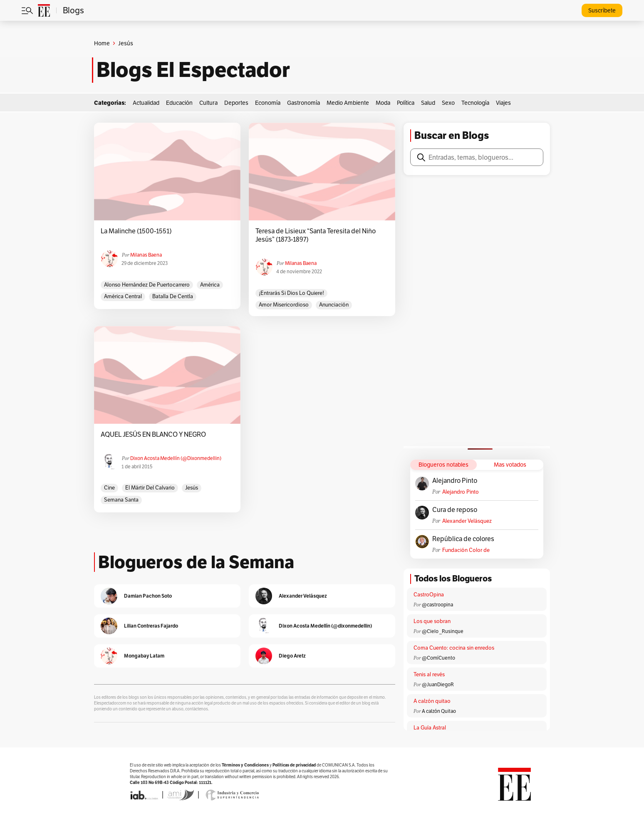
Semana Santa (121, 500)
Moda (383, 103)
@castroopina (437, 605)
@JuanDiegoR (438, 684)
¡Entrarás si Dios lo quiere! (291, 293)
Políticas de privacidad (294, 765)
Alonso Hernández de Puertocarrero (147, 285)
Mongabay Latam (144, 656)
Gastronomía (303, 103)
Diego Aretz (292, 656)
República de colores (463, 539)
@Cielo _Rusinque (443, 631)
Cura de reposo (455, 510)
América (210, 285)
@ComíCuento (438, 658)
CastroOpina (429, 595)
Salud (428, 103)
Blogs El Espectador (193, 70)
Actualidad (146, 103)
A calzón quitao (432, 701)
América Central (123, 296)
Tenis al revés (429, 674)
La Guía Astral (430, 728)
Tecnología (475, 103)
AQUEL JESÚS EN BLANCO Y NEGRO (153, 435)
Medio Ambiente (348, 103)
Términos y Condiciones (245, 765)
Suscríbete (602, 10)
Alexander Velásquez (467, 521)
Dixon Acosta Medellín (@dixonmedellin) (176, 458)
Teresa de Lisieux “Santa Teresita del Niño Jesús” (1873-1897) (316, 235)
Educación (179, 103)
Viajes (503, 103)
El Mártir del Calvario (150, 488)
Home (102, 43)
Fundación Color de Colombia (466, 550)
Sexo (448, 103)
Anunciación (334, 305)
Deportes (236, 103)
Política (406, 103)
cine (109, 488)
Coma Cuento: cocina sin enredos (454, 648)
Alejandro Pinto (455, 481)
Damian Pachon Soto (148, 596)
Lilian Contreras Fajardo (151, 626)
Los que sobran (432, 621)
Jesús (192, 488)
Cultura (208, 103)
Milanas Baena (146, 255)
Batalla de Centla (173, 296)
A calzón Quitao (439, 711)
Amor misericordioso (284, 305)
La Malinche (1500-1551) (136, 231)
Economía (268, 103)
